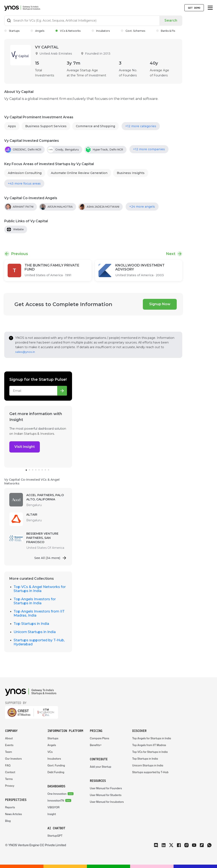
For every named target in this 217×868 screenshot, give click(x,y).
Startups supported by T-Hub (150, 772)
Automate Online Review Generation (79, 173)
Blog (8, 821)
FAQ (8, 765)
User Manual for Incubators (107, 802)
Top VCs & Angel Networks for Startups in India (40, 589)
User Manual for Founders (106, 788)
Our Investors (13, 759)
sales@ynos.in (25, 352)
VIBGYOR (54, 807)
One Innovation (57, 794)
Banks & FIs (166, 31)
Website (18, 229)
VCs (50, 752)
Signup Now (160, 304)
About (9, 738)
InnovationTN (56, 801)
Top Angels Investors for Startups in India (35, 601)
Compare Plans (99, 738)
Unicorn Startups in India (35, 632)
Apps (12, 126)
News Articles (13, 814)
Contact (10, 772)
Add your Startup (101, 767)
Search (171, 20)
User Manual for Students (106, 795)
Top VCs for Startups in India (150, 752)
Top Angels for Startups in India (152, 738)
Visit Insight (25, 447)
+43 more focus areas (24, 184)
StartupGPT (55, 836)
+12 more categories (141, 126)
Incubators (101, 31)
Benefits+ (96, 745)
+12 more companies (149, 149)
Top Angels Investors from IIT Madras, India (39, 613)
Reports (10, 807)
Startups (12, 31)
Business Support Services (46, 126)
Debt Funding (56, 772)
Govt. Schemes (133, 31)
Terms (9, 779)
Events (9, 745)
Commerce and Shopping (95, 126)
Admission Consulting (25, 173)
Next (171, 254)
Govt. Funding (56, 765)
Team (9, 752)
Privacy (10, 786)
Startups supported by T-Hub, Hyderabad (39, 642)
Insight (52, 814)
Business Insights (131, 173)
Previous (19, 254)
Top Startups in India (31, 624)
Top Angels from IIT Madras (149, 745)
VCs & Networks (68, 31)
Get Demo (194, 8)
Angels (37, 31)
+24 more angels (142, 207)
